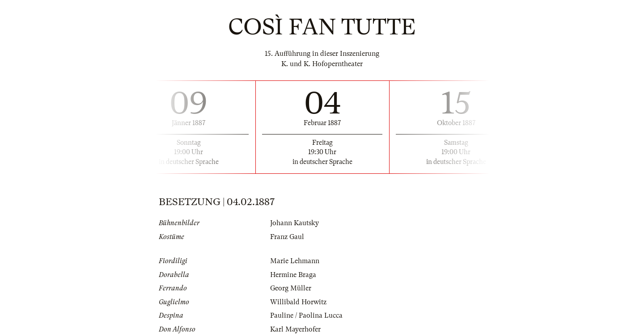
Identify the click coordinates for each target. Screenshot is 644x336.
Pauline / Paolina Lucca (306, 315)
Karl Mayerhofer (295, 329)
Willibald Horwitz (298, 302)
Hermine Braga (293, 275)
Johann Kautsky (294, 223)
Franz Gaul (287, 237)
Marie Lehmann (295, 261)
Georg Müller (291, 288)
